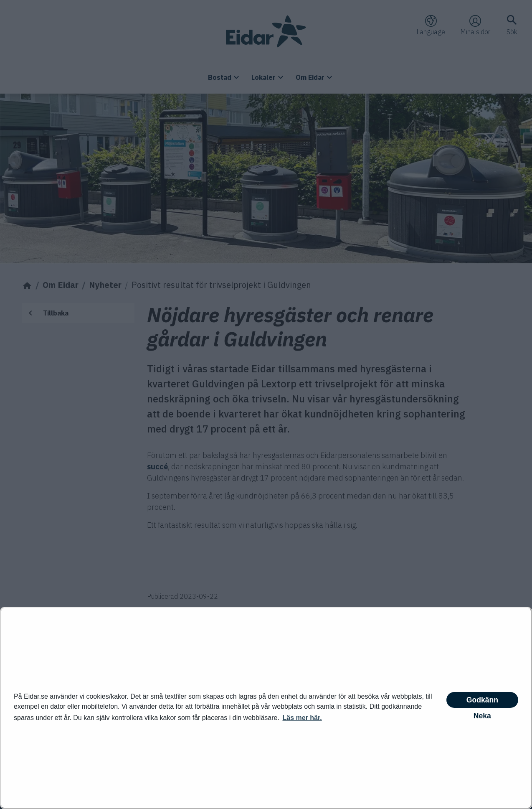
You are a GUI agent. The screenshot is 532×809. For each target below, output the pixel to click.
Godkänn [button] (482, 700)
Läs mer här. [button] (302, 718)
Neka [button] (482, 716)
